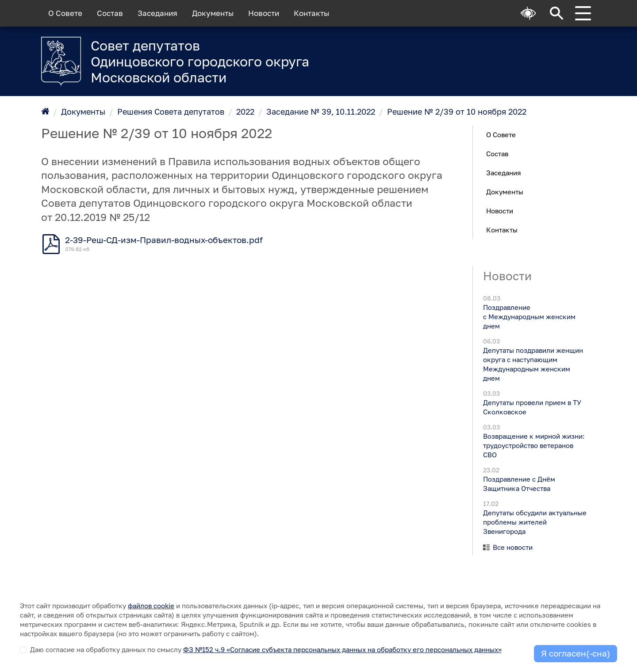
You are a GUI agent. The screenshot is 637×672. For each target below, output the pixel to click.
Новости (264, 13)
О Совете (65, 13)
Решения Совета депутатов (171, 112)
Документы (213, 13)
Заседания (157, 13)
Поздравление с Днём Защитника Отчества (519, 484)
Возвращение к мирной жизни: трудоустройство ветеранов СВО (533, 445)
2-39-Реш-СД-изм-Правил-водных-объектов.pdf (164, 240)
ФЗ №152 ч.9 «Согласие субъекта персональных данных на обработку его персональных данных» (342, 649)
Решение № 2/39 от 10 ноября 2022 (457, 112)
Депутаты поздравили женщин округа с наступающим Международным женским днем (533, 364)
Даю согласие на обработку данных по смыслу (266, 649)
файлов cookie (151, 606)
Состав (110, 13)
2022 (245, 112)
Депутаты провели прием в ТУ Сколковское (532, 407)
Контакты (311, 13)
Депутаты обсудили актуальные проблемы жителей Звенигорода (534, 522)
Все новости (513, 547)
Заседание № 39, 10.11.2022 (321, 112)
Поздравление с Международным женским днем (529, 317)
